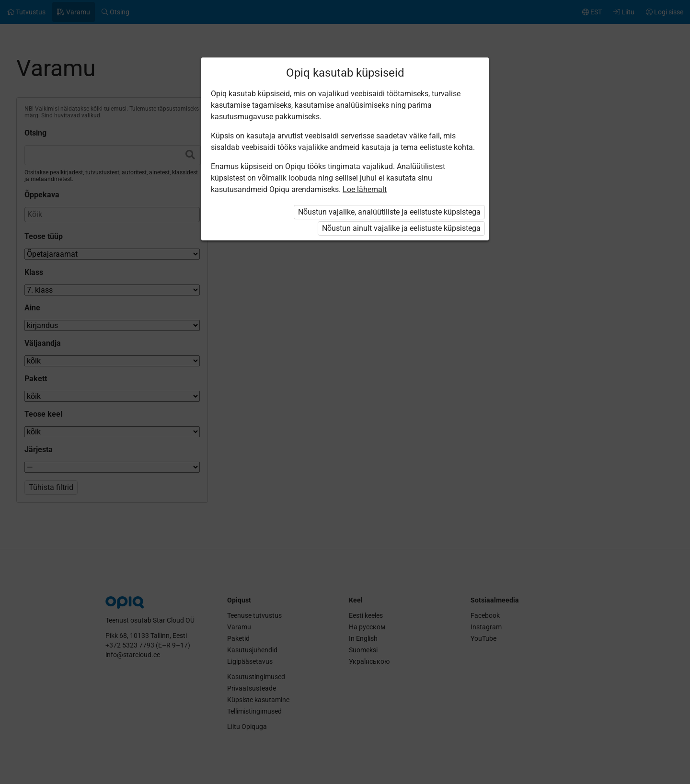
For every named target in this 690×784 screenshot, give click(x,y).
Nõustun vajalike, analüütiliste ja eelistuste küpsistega (389, 212)
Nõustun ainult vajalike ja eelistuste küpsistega (401, 228)
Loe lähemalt (365, 189)
